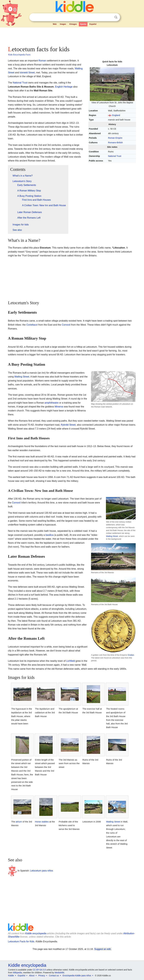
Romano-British (115, 143)
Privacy (42, 976)
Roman (42, 61)
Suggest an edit (102, 949)
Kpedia (83, 24)
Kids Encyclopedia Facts (19, 55)
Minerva (59, 407)
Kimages (73, 24)
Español (93, 24)
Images (63, 24)
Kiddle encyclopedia (36, 933)
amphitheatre (52, 403)
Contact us (54, 976)
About (32, 976)
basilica (49, 535)
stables (45, 822)
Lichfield (71, 661)
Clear (110, 17)
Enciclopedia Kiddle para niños (77, 976)
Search (116, 17)
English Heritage (64, 87)
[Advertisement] (72, 36)
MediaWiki (59, 973)
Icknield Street (27, 73)
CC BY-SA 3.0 (39, 970)
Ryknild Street (68, 425)
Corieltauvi (32, 325)
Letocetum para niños (42, 871)
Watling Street (22, 377)
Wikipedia (17, 973)
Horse (38, 822)
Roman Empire (115, 138)
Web (55, 24)
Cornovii (66, 325)
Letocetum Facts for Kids (21, 941)
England (116, 115)
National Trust (115, 156)
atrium (19, 822)
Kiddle (11, 976)
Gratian (131, 655)
